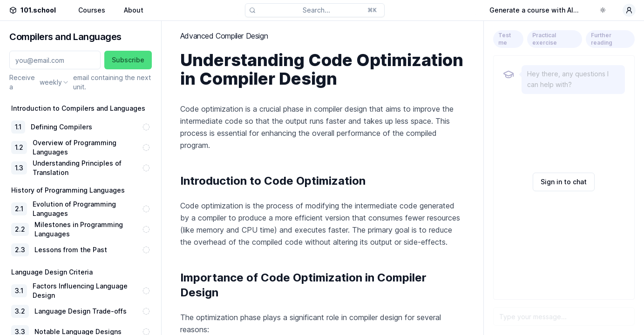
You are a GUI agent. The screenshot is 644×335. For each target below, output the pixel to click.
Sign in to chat (564, 182)
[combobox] (54, 82)
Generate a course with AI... (534, 10)
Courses (92, 10)
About (134, 10)
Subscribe (128, 60)
